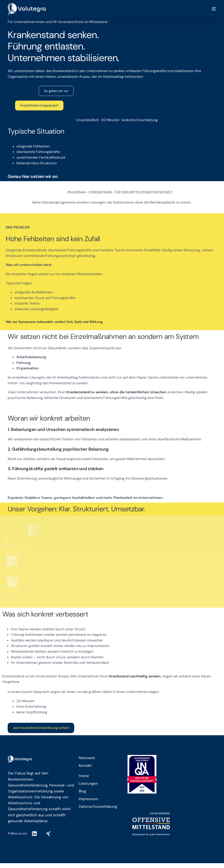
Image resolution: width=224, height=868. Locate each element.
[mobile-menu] (210, 9)
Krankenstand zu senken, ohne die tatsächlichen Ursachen (117, 392)
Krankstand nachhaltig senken (135, 676)
